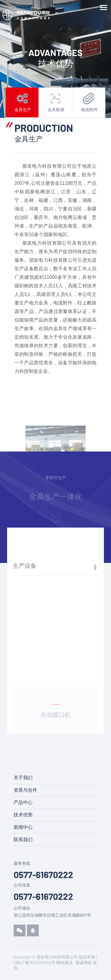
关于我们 (23, 778)
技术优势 (23, 815)
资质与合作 (25, 790)
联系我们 (23, 840)
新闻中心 (23, 827)
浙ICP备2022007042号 (35, 962)
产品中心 (23, 802)
